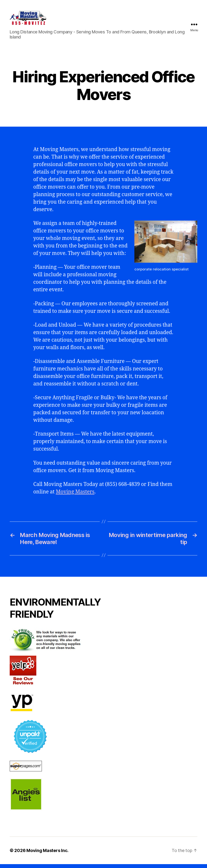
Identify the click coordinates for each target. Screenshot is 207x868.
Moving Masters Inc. (47, 854)
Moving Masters (75, 496)
